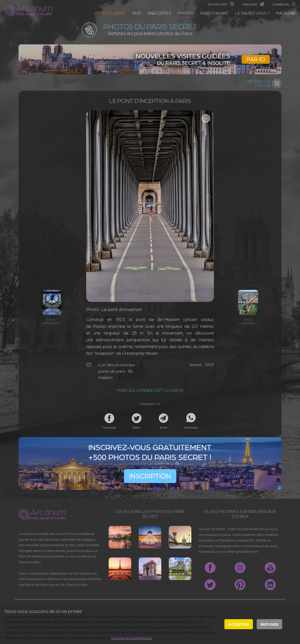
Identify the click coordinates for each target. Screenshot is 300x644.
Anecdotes (159, 13)
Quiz (136, 13)
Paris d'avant (214, 13)
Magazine (286, 13)
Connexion (284, 4)
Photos (186, 13)
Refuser (269, 624)
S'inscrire (253, 4)
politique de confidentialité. (132, 637)
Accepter (239, 624)
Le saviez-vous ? (252, 13)
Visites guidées (110, 13)
